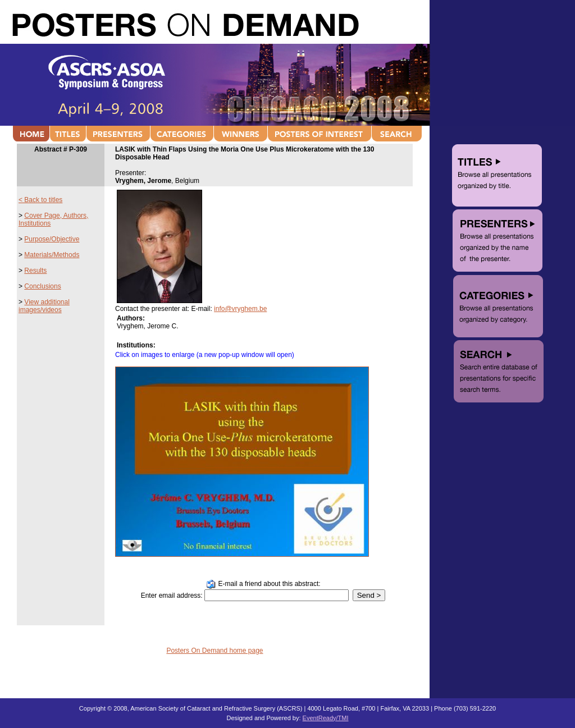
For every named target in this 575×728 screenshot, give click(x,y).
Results (35, 271)
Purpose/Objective (52, 239)
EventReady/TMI (326, 718)
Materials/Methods (52, 255)
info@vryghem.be (240, 309)
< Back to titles (40, 200)
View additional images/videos (44, 306)
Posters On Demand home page (215, 651)
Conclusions (42, 286)
